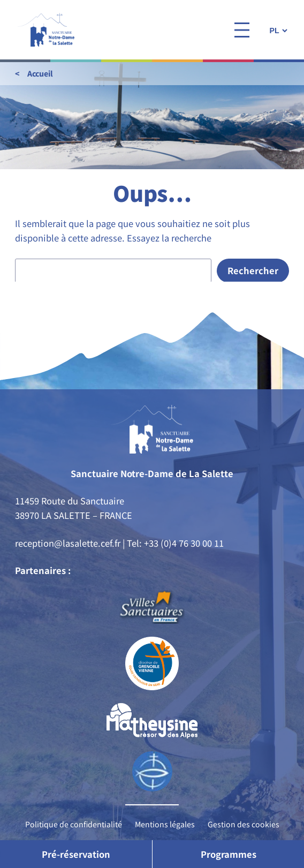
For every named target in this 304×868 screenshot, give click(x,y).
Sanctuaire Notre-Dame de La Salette (152, 473)
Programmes (229, 854)
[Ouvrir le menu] (242, 30)
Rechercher (253, 270)
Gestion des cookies (244, 824)
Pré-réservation (76, 854)
